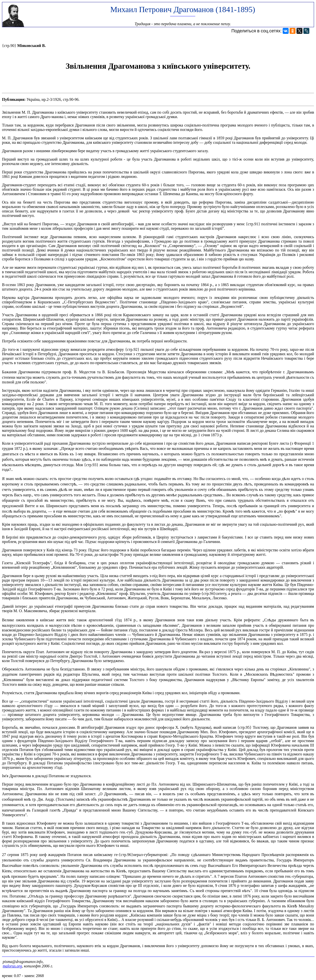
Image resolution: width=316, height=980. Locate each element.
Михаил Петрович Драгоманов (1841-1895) (183, 9)
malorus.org (12, 966)
